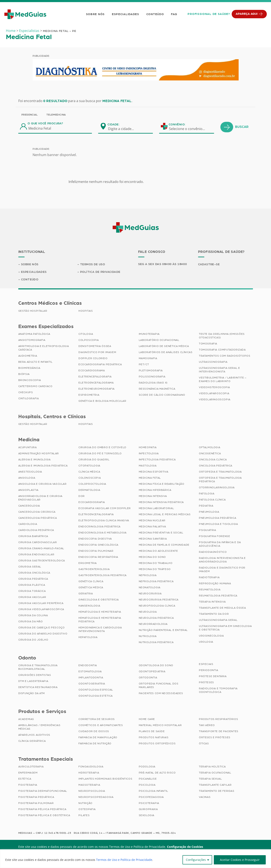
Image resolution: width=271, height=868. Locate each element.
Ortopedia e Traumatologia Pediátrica (220, 480)
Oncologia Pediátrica (216, 466)
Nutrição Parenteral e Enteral (163, 630)
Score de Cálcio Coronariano (162, 395)
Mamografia (148, 358)
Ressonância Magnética (157, 389)
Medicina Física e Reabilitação (162, 484)
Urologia (206, 642)
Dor (82, 496)
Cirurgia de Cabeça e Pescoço (42, 628)
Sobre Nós (95, 14)
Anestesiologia (30, 472)
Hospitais (86, 311)
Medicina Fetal (150, 478)
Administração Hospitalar (39, 454)
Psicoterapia (149, 803)
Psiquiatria (208, 530)
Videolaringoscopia (215, 400)
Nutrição (85, 803)
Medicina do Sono (152, 557)
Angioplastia (28, 490)
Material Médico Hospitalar (160, 725)
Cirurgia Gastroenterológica (42, 561)
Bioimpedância (29, 368)
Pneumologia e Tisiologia (218, 524)
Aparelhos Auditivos (34, 735)
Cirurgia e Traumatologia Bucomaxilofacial (38, 667)
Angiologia (27, 478)
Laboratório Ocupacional (159, 340)
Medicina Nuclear (152, 521)
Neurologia (148, 612)
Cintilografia (29, 399)
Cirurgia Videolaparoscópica (41, 609)
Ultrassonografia (213, 362)
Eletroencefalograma (96, 383)
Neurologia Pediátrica (156, 618)
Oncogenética (210, 454)
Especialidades (126, 14)
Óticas (204, 744)
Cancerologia (29, 506)
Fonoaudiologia (91, 767)
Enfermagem (28, 773)
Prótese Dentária (213, 676)
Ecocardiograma (92, 371)
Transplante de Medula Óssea (222, 608)
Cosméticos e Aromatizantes (101, 725)
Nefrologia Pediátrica (156, 582)
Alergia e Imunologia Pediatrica (43, 466)
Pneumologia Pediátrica (217, 518)
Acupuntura (28, 448)
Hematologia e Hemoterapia (100, 612)
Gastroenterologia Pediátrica (102, 575)
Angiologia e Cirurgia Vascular (42, 484)
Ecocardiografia (92, 502)
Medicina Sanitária (153, 539)
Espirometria (89, 395)
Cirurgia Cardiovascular (38, 542)
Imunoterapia (149, 334)
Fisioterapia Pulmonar (36, 803)
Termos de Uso (93, 264)
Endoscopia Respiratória (98, 557)
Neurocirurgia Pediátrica (159, 600)
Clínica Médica (89, 472)
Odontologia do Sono (156, 666)
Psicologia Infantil (153, 791)
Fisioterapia (28, 785)
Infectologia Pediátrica (157, 460)
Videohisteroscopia (214, 387)
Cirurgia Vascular (32, 597)
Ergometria (88, 563)
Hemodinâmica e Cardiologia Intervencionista (100, 630)
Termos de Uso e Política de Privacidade (124, 860)
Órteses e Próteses (215, 738)
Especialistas (29, 31)
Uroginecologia (211, 636)
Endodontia (88, 666)
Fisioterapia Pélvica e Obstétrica (44, 815)
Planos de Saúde (152, 731)
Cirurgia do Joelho (33, 640)
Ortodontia (148, 678)
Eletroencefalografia (96, 515)
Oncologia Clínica (213, 460)
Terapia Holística (212, 767)
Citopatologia (89, 466)
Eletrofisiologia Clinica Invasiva (104, 521)
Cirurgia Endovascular (36, 555)
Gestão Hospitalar (33, 311)
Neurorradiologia (153, 624)
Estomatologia (90, 672)
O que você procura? (45, 123)
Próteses (206, 683)
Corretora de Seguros (97, 719)
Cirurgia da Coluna (33, 616)
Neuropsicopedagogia (96, 797)
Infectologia (149, 454)
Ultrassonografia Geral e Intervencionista (219, 370)
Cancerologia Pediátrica (38, 518)
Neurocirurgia (150, 594)
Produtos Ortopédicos (157, 744)
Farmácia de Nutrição (95, 744)
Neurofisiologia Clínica (157, 606)
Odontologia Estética (96, 696)
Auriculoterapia (31, 767)
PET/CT (144, 365)
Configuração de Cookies (185, 847)
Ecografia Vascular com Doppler (105, 508)
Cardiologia (28, 524)
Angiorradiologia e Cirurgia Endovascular (40, 498)
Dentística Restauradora (38, 687)
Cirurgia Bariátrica (33, 536)
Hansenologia (89, 606)
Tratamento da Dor (214, 614)
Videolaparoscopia (214, 394)
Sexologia (147, 815)
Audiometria (28, 356)
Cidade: (113, 125)
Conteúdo (155, 14)
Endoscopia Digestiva (95, 539)
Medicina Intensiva (153, 496)
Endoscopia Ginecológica (98, 545)
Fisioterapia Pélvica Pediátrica (42, 809)
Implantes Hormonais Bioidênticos (105, 779)
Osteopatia (87, 809)
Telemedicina (56, 115)
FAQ (174, 14)
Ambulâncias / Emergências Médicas (39, 727)
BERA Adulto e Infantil (35, 362)
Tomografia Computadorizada (222, 350)
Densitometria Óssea (95, 346)
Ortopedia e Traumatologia (220, 472)
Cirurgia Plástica (32, 585)
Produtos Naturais (154, 738)
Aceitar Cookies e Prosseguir (240, 860)
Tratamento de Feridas (217, 791)
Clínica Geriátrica (32, 741)
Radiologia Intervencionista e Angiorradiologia (222, 560)
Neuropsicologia (92, 791)
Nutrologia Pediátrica (156, 642)
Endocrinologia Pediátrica (99, 527)
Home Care (147, 719)
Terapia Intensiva (212, 602)
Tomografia (208, 344)
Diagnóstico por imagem (97, 352)
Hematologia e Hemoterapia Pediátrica (100, 620)
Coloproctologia (92, 484)
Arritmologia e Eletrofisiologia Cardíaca (44, 348)
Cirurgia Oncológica (34, 573)
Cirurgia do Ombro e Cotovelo (102, 448)
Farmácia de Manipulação (98, 738)
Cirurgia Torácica (32, 591)
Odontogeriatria (92, 684)
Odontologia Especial (96, 690)
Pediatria (206, 506)
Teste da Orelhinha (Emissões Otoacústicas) (222, 336)
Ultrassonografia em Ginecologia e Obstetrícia (225, 628)
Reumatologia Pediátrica (218, 596)
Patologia (207, 494)
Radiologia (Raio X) (153, 383)
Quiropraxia (148, 809)
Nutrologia (148, 636)
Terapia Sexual (210, 779)
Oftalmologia (210, 448)
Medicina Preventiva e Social (161, 533)
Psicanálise (148, 779)
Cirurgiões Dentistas (35, 675)
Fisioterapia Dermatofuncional (43, 791)
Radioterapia (209, 578)
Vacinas (205, 797)
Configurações (196, 860)
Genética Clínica (91, 582)
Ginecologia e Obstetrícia (99, 600)
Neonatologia (150, 588)
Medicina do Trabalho (156, 563)
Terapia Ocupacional (215, 773)
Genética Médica (91, 588)
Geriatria (86, 594)
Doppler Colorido (93, 358)
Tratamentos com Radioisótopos (225, 356)
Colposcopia (89, 340)
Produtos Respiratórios (218, 719)
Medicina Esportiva (154, 472)
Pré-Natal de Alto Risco (157, 773)
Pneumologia (209, 512)
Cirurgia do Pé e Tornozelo (100, 454)
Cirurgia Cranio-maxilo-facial (41, 549)
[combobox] (124, 129)
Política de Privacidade (100, 272)
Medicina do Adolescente (158, 551)
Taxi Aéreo (207, 725)
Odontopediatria (152, 672)
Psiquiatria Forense (214, 536)
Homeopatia (148, 448)
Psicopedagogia (151, 797)
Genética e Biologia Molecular (102, 401)
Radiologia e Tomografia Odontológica (218, 690)
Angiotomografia (32, 340)
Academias (26, 719)
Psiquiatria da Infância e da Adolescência (220, 544)
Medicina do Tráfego (155, 569)
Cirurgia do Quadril (94, 460)
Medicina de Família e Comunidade (164, 545)
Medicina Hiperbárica (155, 490)
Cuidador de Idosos (94, 731)
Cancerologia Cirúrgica (37, 512)
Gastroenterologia (94, 569)
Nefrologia (148, 575)
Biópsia (24, 374)
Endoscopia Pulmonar (96, 551)
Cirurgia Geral (30, 567)
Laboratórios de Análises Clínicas (166, 352)
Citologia (86, 334)
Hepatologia (88, 637)
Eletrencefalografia (95, 377)
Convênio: (177, 125)
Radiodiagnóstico (213, 552)
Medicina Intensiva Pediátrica (161, 502)
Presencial (30, 115)
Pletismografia (151, 371)
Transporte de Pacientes (219, 731)
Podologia (147, 767)
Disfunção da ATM (32, 693)
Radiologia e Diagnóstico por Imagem (222, 570)
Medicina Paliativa (152, 527)
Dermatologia (89, 490)
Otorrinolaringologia (217, 488)
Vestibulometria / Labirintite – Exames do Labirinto (223, 380)
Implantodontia (91, 678)
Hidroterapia (89, 773)
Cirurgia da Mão (31, 622)
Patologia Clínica (212, 500)
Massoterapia (89, 785)
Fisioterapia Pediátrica (36, 797)
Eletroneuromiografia (97, 389)
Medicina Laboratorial (156, 508)
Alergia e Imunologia (34, 460)
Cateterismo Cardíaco (35, 386)
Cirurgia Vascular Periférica (41, 603)
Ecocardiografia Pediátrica (100, 365)
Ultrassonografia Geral (218, 620)
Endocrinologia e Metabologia (102, 533)
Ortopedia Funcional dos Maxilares (159, 686)
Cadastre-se (209, 264)
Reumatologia (210, 590)
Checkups (26, 393)
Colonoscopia (90, 478)
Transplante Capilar (215, 785)
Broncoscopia (30, 380)
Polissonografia (152, 377)
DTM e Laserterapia (33, 681)
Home (11, 31)
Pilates (84, 815)
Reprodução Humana (215, 584)
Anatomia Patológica (34, 334)
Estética (25, 779)
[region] (135, 859)
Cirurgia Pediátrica (33, 579)
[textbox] (124, 129)
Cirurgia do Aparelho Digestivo (43, 634)
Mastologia (148, 466)
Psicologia (147, 785)
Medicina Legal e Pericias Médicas (165, 515)
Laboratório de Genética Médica (164, 346)
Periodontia (209, 670)
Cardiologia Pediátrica (36, 530)
